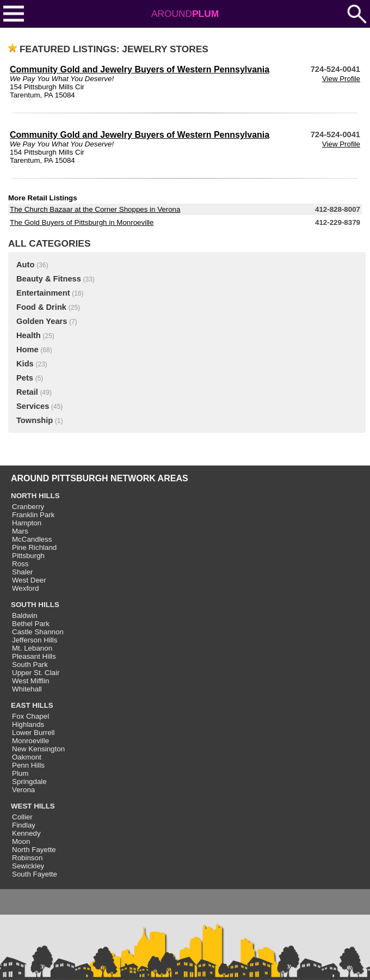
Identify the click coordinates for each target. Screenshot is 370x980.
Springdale (29, 782)
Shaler (23, 572)
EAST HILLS (32, 705)
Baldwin (25, 615)
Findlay (24, 825)
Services (33, 406)
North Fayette (34, 850)
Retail (27, 392)
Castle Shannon (38, 632)
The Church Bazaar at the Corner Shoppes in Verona (95, 209)
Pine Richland (34, 547)
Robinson (27, 858)
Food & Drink (41, 307)
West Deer (29, 580)
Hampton (27, 523)
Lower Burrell (33, 733)
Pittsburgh (28, 556)
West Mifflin (30, 681)
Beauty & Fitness (49, 279)
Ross (20, 564)
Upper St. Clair (36, 673)
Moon (21, 841)
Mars (20, 531)
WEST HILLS (33, 806)
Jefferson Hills (35, 640)
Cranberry (28, 507)
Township (35, 420)
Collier (22, 817)
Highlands (28, 724)
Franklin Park (33, 515)
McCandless (32, 539)
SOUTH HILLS (35, 605)
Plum (20, 773)
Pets (25, 378)
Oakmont (27, 757)
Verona (23, 790)
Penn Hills (28, 765)
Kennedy (26, 833)
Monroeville (30, 741)
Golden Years (42, 321)
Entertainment (43, 293)
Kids (25, 364)
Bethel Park (31, 624)
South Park (30, 664)
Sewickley (28, 866)
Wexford (25, 588)
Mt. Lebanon (32, 648)
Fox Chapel (30, 716)
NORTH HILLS (35, 496)
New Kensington (38, 749)
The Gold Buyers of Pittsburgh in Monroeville (82, 222)
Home (27, 350)
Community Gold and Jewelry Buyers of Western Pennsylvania (140, 69)
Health (29, 335)
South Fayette (35, 874)
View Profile (341, 79)
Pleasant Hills (34, 656)
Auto (25, 265)
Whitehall (27, 689)
